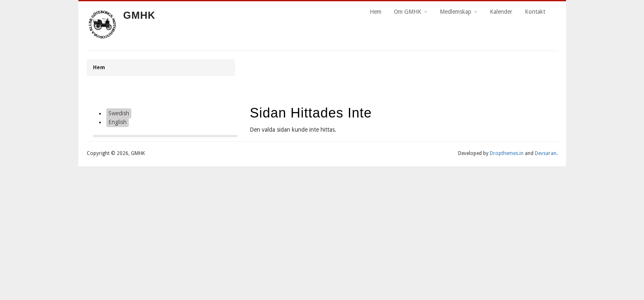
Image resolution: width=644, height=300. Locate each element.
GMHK (139, 15)
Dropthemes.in (507, 153)
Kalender (501, 12)
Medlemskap (459, 12)
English (118, 122)
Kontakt (535, 12)
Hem (376, 12)
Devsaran (546, 153)
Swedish (119, 113)
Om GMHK (411, 12)
